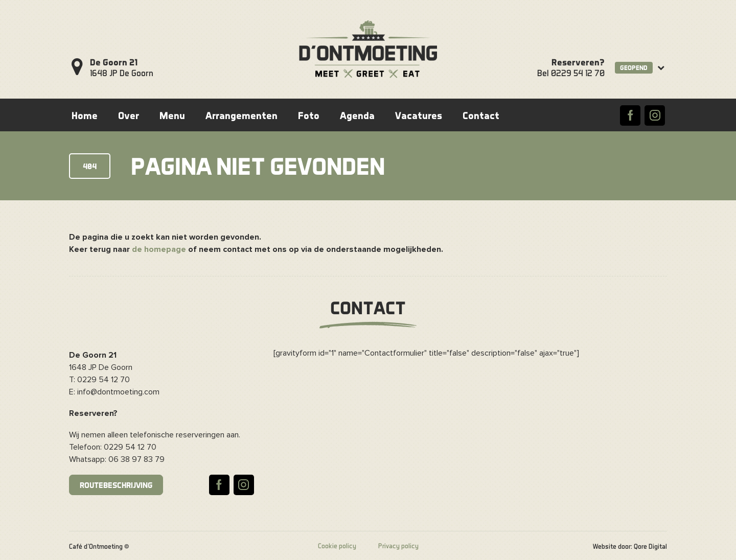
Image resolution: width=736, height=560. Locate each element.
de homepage (159, 249)
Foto (309, 115)
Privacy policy (398, 546)
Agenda (357, 115)
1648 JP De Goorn (122, 67)
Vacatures (419, 115)
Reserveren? (578, 62)
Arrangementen (241, 115)
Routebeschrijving (116, 485)
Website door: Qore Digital (630, 546)
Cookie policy (337, 546)
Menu (172, 115)
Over (129, 115)
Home (85, 115)
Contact (481, 115)
